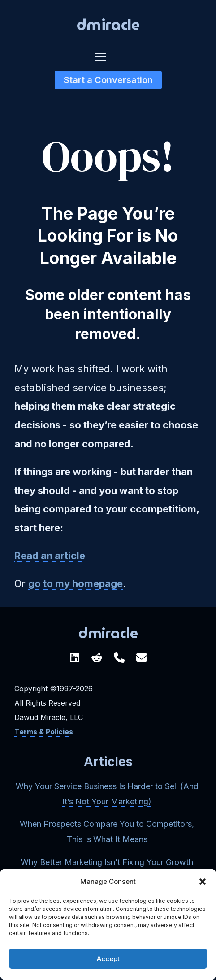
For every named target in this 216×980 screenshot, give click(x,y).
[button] (203, 882)
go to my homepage (76, 583)
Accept (108, 959)
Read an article (50, 556)
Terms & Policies (44, 732)
